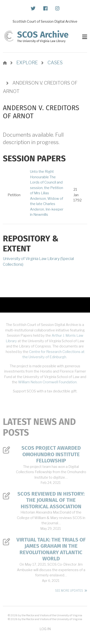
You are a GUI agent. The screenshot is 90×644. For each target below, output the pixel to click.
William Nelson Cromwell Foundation (47, 382)
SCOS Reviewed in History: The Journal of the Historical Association (51, 500)
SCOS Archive (43, 35)
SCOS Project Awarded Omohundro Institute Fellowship (51, 454)
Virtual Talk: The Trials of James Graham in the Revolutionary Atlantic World (51, 549)
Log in (45, 629)
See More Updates (69, 591)
